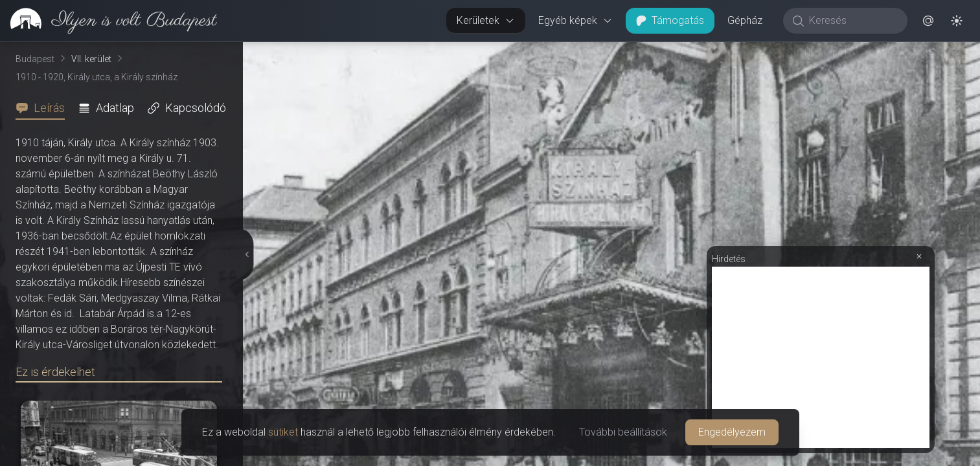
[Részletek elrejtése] (247, 254)
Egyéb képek (575, 20)
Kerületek (486, 20)
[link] (108, 21)
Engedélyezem (732, 432)
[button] (928, 21)
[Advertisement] (821, 357)
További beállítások (623, 432)
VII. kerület (91, 59)
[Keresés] (852, 21)
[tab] (44, 108)
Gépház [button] (745, 20)
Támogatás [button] (670, 20)
